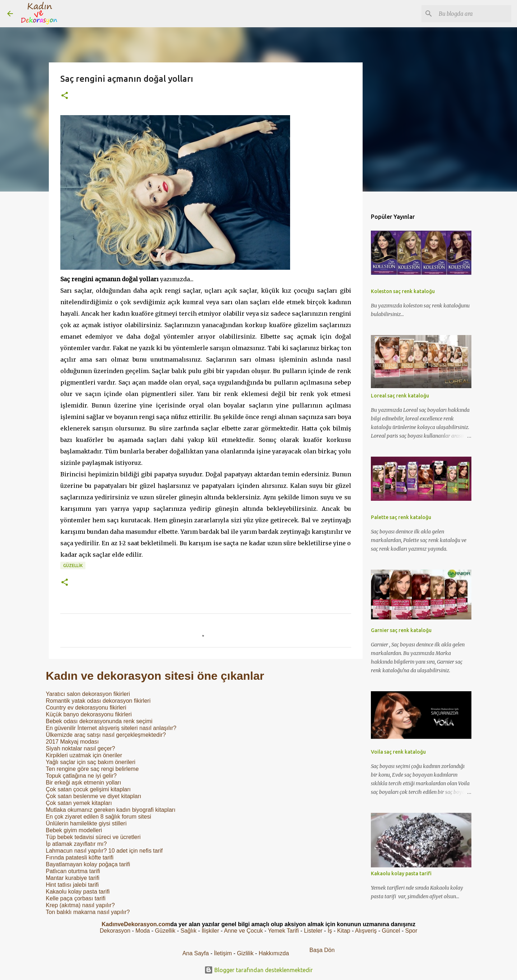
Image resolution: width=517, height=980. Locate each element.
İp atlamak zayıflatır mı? (76, 844)
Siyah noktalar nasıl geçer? (81, 748)
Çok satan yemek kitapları (79, 803)
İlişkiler (210, 931)
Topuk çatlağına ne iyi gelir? (81, 776)
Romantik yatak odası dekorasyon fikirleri (98, 701)
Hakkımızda (274, 953)
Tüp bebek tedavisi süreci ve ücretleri (93, 837)
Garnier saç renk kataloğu (401, 630)
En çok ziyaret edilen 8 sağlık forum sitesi (99, 817)
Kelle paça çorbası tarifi (76, 898)
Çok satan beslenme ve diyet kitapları (94, 796)
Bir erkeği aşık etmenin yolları (84, 783)
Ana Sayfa (196, 953)
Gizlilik (246, 953)
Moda (143, 931)
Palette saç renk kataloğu (401, 517)
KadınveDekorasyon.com (136, 924)
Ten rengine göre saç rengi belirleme (92, 769)
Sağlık (188, 931)
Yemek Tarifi (283, 931)
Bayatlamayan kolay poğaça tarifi (88, 864)
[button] (65, 96)
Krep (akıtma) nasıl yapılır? (80, 905)
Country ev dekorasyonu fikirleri (86, 708)
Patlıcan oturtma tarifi (73, 871)
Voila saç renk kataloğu (398, 752)
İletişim (223, 953)
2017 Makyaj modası (73, 742)
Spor (411, 931)
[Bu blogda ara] (474, 14)
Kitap (344, 931)
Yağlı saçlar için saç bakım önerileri (91, 762)
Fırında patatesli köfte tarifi (80, 857)
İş (330, 931)
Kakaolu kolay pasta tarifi (78, 892)
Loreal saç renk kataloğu (400, 396)
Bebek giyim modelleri (74, 830)
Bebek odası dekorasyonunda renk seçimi (99, 721)
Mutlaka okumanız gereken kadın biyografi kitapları (111, 810)
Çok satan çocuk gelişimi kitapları (89, 789)
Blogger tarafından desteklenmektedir (258, 970)
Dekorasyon (115, 931)
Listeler (313, 931)
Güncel (391, 931)
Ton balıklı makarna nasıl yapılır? (88, 912)
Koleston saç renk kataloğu (403, 291)
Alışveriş (366, 931)
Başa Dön (322, 950)
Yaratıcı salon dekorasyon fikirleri (88, 694)
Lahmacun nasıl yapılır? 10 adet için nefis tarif (104, 851)
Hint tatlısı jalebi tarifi (73, 885)
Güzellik (73, 566)
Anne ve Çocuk (244, 931)
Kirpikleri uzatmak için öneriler (84, 755)
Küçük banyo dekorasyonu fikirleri (89, 714)
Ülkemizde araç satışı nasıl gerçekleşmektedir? (106, 735)
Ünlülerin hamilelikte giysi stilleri (86, 823)
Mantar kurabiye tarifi (73, 878)
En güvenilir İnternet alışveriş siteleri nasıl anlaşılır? (111, 728)
